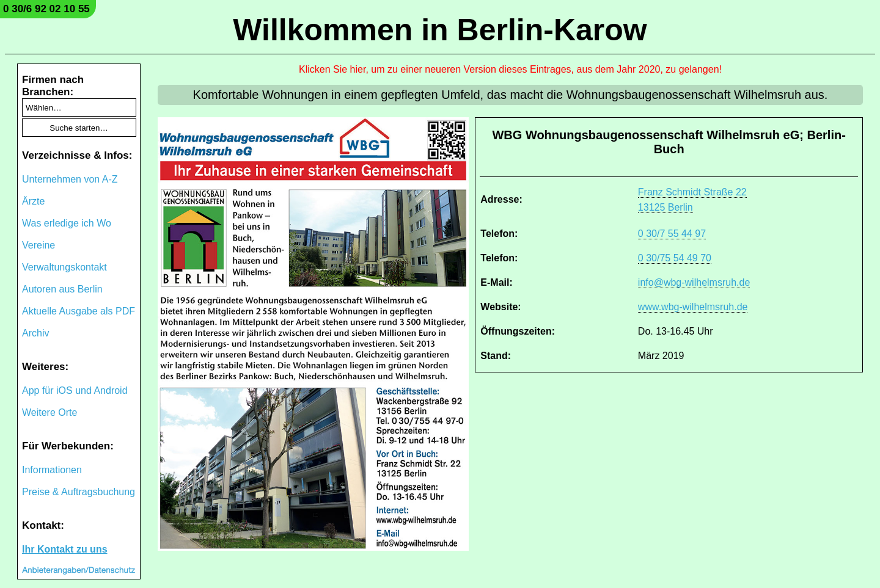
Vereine (38, 245)
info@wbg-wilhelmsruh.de (694, 282)
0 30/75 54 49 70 (675, 258)
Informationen (52, 470)
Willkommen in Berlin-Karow (440, 30)
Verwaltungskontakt (64, 267)
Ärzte (33, 201)
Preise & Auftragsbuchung (79, 492)
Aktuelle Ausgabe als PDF (79, 311)
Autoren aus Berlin (62, 289)
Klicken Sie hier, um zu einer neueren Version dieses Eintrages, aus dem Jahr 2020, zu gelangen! (510, 69)
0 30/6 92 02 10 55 (46, 9)
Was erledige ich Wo (67, 223)
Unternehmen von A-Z (70, 179)
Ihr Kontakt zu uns (65, 549)
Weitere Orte (50, 412)
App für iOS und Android (75, 390)
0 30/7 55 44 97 (672, 234)
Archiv (35, 333)
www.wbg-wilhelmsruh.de (693, 307)
